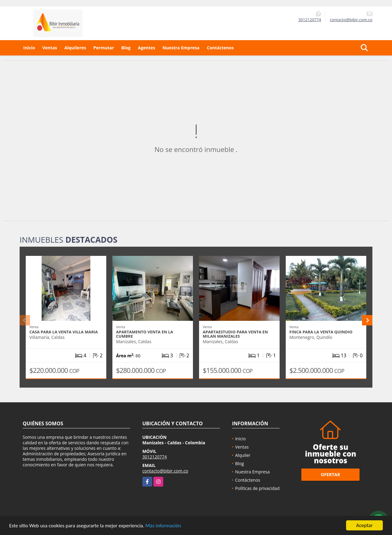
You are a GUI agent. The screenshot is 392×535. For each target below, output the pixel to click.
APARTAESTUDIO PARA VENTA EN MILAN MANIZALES (235, 334)
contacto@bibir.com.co (165, 471)
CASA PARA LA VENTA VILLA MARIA (64, 332)
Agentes (146, 48)
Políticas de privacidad (257, 488)
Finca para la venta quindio (321, 332)
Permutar (104, 48)
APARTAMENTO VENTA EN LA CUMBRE (145, 334)
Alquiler (243, 455)
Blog (126, 48)
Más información (163, 526)
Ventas (50, 48)
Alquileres (75, 48)
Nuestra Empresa (181, 48)
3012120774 (310, 20)
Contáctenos (220, 48)
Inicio (29, 48)
